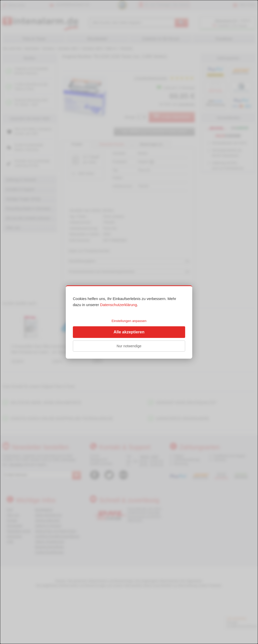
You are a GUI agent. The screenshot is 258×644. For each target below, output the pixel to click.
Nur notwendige (129, 346)
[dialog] (129, 322)
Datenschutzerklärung (119, 305)
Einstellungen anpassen (129, 321)
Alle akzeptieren (129, 332)
